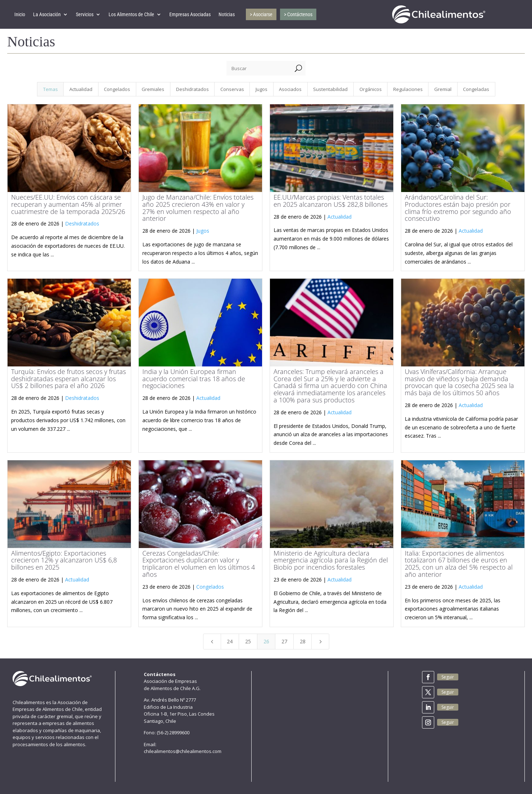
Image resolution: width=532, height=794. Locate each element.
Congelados (210, 587)
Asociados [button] (290, 89)
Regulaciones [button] (408, 89)
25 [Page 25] (248, 641)
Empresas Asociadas (190, 14)
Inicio (20, 14)
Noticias (227, 14)
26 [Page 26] (266, 641)
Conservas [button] (232, 89)
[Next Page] (320, 642)
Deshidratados (82, 223)
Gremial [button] (443, 89)
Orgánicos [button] (371, 89)
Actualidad (340, 217)
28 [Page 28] (303, 641)
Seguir (448, 677)
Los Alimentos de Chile (131, 14)
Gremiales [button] (153, 89)
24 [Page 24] (230, 641)
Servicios (85, 14)
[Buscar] (259, 68)
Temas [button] (51, 89)
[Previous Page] (212, 642)
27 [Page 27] (284, 641)
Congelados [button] (117, 89)
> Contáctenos (298, 14)
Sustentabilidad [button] (330, 89)
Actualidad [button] (81, 89)
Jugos (203, 231)
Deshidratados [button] (192, 89)
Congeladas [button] (476, 89)
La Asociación (47, 14)
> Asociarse (261, 14)
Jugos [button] (262, 89)
